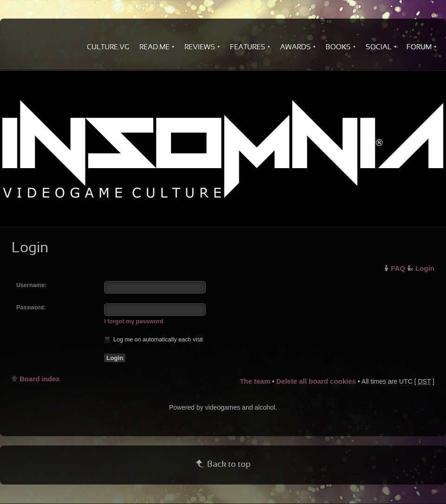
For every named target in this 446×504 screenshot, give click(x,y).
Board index (40, 379)
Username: (31, 285)
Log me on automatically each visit (154, 339)
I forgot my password (134, 321)
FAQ (398, 268)
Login (425, 268)
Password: (31, 308)
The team (255, 381)
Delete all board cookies (316, 381)
